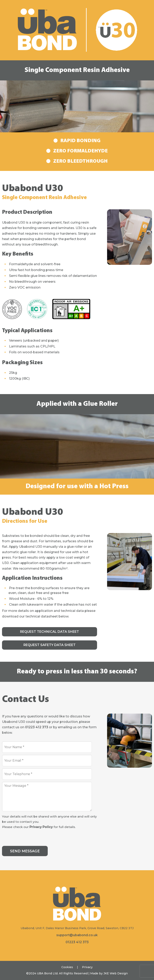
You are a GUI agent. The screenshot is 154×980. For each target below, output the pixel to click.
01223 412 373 (37, 727)
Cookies (67, 967)
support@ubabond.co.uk (77, 935)
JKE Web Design (116, 973)
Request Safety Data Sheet (50, 645)
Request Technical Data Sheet (50, 632)
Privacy (87, 967)
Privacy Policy (41, 827)
